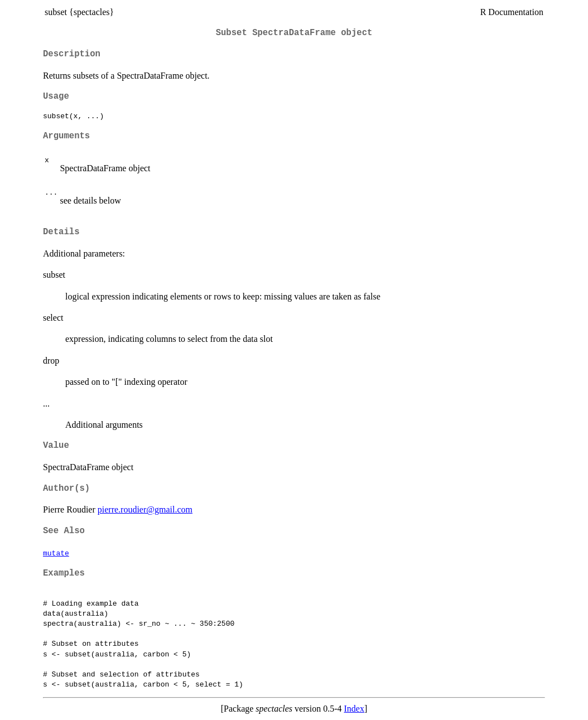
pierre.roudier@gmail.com (145, 509)
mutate (56, 553)
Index (354, 709)
